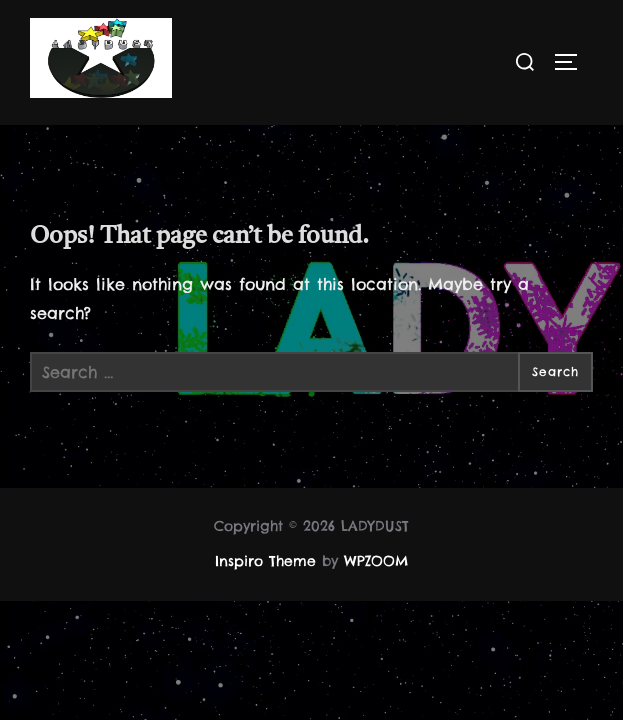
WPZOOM (376, 562)
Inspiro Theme (265, 562)
